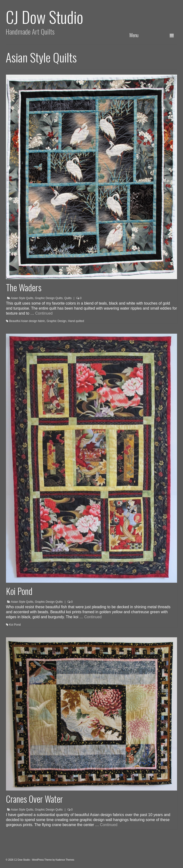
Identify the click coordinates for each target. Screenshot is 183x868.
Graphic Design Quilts (49, 298)
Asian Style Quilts (22, 298)
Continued (44, 313)
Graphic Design (57, 321)
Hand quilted (76, 321)
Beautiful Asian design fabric (27, 321)
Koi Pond (15, 625)
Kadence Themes (65, 860)
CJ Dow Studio (44, 17)
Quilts (68, 298)
